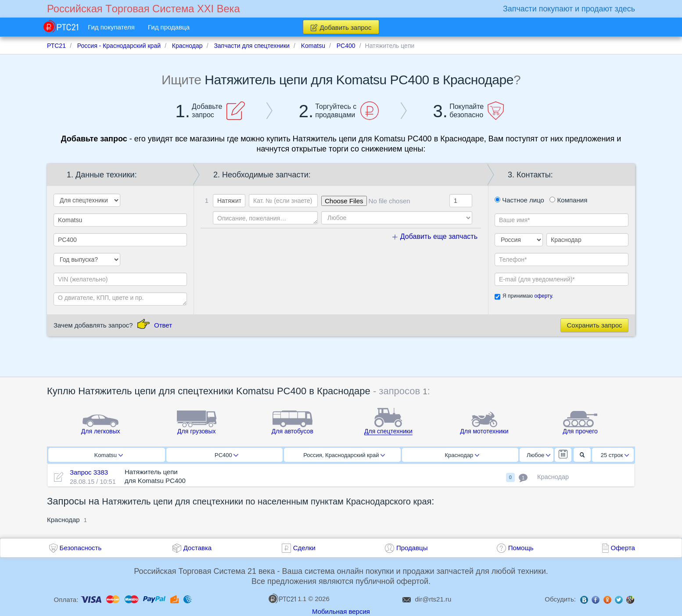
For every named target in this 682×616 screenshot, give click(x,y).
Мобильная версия (341, 611)
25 (615, 455)
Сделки (304, 548)
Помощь (521, 548)
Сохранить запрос (594, 325)
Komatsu (109, 455)
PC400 (226, 455)
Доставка (197, 548)
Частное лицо (519, 200)
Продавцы (412, 548)
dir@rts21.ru (433, 599)
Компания (568, 200)
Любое (538, 455)
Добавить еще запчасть (435, 236)
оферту (543, 296)
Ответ (163, 325)
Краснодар (462, 455)
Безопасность (81, 548)
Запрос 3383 (89, 472)
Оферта (623, 548)
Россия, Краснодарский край (344, 455)
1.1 (287, 598)
